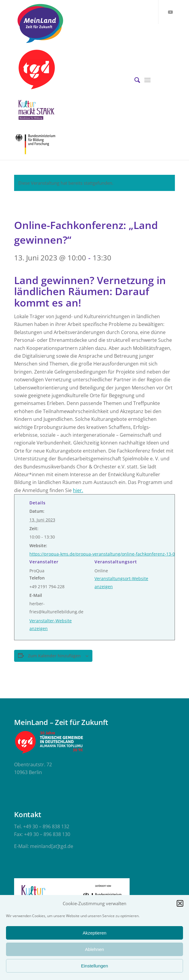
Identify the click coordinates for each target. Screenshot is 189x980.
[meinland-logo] (78, 23)
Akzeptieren (94, 933)
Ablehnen (94, 949)
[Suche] (134, 80)
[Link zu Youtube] (170, 12)
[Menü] (147, 80)
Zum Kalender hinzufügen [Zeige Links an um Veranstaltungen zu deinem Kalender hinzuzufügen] (54, 656)
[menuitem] (134, 80)
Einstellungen (94, 966)
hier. (78, 490)
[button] (180, 903)
